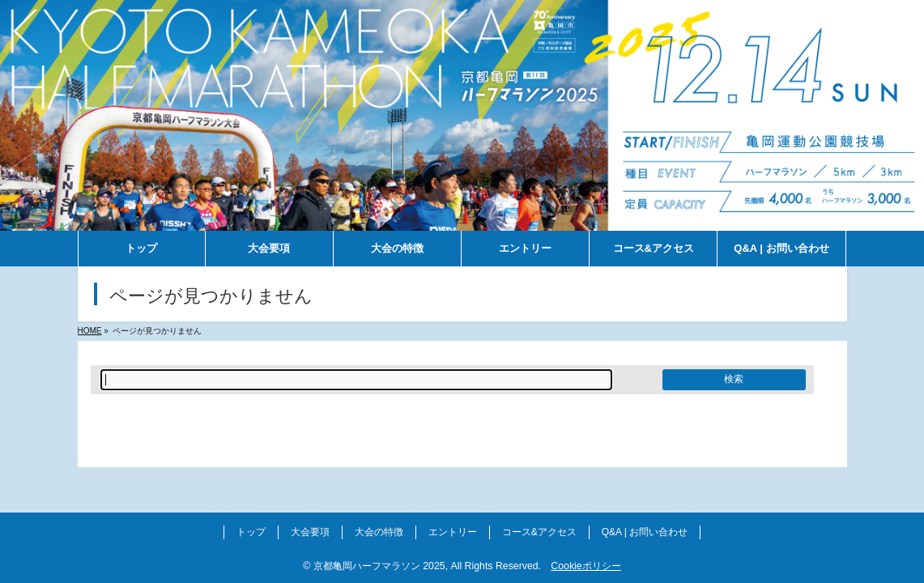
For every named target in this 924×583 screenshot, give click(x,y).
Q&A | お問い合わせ (645, 532)
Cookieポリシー (585, 566)
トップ (251, 532)
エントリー (453, 532)
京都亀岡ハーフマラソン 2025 (379, 566)
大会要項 (310, 532)
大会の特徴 (379, 532)
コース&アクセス (539, 532)
